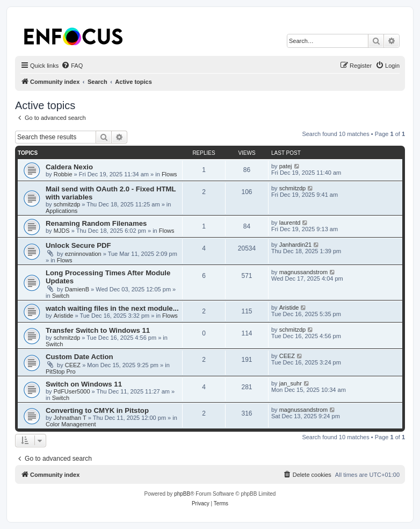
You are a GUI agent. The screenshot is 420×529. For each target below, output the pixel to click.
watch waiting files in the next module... (112, 308)
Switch (61, 296)
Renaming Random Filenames (96, 223)
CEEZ (73, 365)
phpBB (182, 494)
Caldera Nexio (69, 167)
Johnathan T (70, 418)
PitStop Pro (61, 371)
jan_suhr (291, 383)
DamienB (77, 289)
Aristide (64, 316)
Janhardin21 (296, 245)
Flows (169, 174)
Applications (61, 211)
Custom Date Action (79, 357)
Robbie (63, 174)
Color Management (71, 424)
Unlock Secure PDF (78, 245)
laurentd (290, 223)
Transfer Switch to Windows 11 (98, 330)
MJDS (62, 231)
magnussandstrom (304, 272)
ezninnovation (83, 254)
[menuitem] (72, 66)
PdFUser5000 (72, 391)
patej (286, 166)
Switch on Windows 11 (84, 384)
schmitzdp (67, 204)
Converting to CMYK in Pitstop (97, 410)
